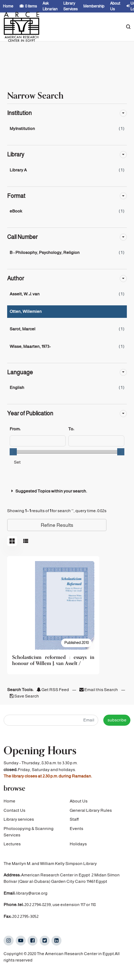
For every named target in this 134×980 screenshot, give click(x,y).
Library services (19, 821)
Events (76, 830)
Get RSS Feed (53, 690)
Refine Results (57, 525)
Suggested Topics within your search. (48, 491)
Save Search (24, 696)
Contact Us (14, 812)
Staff (74, 821)
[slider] (13, 452)
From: (15, 429)
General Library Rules (91, 812)
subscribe (117, 720)
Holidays (78, 846)
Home (9, 803)
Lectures (12, 846)
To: (71, 429)
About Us (79, 803)
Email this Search (99, 690)
